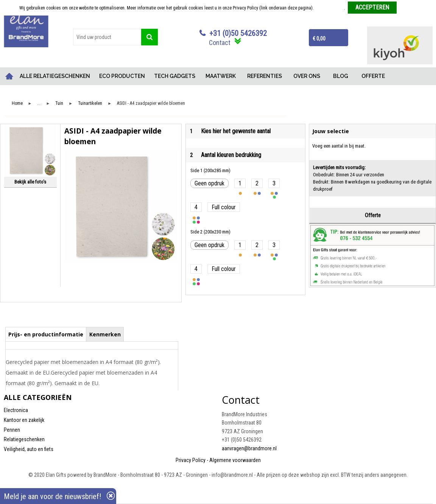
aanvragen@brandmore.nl (249, 448)
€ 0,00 (319, 39)
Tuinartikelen (90, 103)
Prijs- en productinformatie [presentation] (46, 334)
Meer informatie (329, 8)
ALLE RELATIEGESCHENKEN (55, 76)
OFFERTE (373, 76)
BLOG (341, 76)
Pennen (12, 430)
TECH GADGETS (175, 76)
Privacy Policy (191, 460)
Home (9, 76)
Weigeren (408, 8)
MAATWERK (221, 76)
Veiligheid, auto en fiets (29, 449)
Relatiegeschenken (24, 439)
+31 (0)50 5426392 (238, 33)
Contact (220, 43)
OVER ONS (307, 76)
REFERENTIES (265, 76)
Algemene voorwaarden (235, 460)
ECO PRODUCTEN (122, 76)
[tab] (46, 334)
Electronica (16, 410)
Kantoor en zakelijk (24, 420)
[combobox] (107, 37)
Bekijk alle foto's (30, 182)
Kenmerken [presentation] (105, 334)
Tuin (59, 103)
